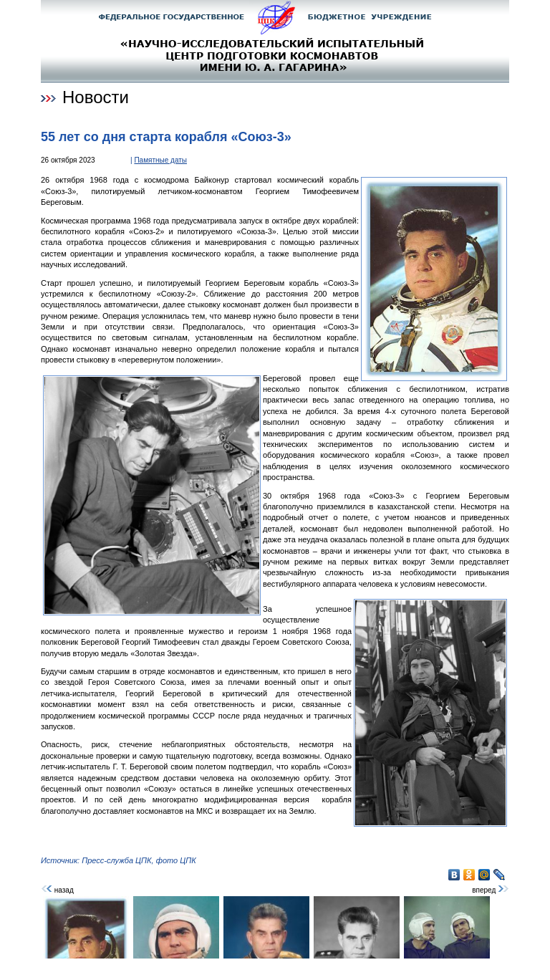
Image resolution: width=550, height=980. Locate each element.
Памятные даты (160, 160)
